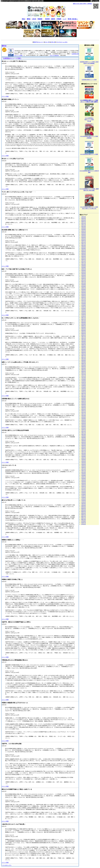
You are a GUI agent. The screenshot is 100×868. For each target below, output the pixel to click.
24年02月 (84, 258)
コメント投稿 (5, 96)
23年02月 (84, 277)
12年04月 (84, 482)
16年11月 (83, 395)
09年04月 (84, 510)
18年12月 (84, 355)
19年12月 (84, 337)
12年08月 (84, 475)
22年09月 (84, 285)
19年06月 (84, 346)
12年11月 (83, 471)
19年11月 (83, 338)
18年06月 (84, 365)
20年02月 (84, 333)
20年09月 (84, 322)
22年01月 (84, 297)
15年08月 (84, 419)
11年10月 (83, 491)
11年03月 (83, 502)
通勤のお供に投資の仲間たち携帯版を (83, 4)
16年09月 (84, 398)
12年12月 (84, 469)
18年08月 (84, 362)
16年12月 (84, 393)
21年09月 (84, 303)
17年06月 (84, 384)
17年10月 (84, 378)
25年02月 (84, 239)
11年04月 (83, 500)
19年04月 (84, 349)
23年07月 (84, 269)
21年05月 (84, 310)
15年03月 (84, 426)
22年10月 (84, 283)
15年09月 (84, 417)
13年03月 (84, 464)
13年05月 (84, 461)
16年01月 (84, 411)
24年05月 (84, 253)
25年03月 (84, 237)
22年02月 (84, 296)
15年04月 (84, 425)
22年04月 (84, 292)
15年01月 (84, 430)
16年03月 (84, 407)
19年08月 (84, 343)
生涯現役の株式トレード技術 (89, 80)
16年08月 (84, 400)
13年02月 (84, 466)
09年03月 (84, 511)
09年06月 (84, 507)
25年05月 (84, 234)
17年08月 (84, 381)
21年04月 (84, 311)
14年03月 (84, 445)
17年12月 (84, 374)
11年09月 (83, 493)
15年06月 (84, 422)
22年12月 (84, 280)
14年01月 (84, 448)
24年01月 (84, 259)
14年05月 (84, 442)
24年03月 (84, 256)
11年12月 (83, 488)
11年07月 (83, 496)
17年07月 (84, 382)
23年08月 (84, 267)
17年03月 (84, 389)
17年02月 (84, 390)
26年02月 (84, 220)
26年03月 (84, 218)
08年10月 (84, 519)
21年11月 (83, 300)
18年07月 (84, 363)
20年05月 (84, 329)
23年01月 (84, 278)
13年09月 (84, 455)
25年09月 (84, 228)
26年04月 (84, 217)
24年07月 (84, 250)
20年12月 (84, 318)
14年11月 (83, 433)
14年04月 (84, 444)
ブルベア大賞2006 (54, 55)
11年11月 (83, 489)
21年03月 (84, 313)
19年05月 (84, 348)
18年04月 (84, 368)
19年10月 (84, 340)
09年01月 (84, 515)
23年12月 (84, 261)
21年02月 (84, 315)
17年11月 (83, 376)
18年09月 (84, 360)
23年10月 (84, 264)
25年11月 (83, 225)
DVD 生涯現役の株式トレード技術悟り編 (89, 120)
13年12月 (84, 450)
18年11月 (83, 357)
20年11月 (83, 319)
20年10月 (84, 321)
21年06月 (84, 308)
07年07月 (84, 523)
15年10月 (84, 415)
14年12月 (84, 431)
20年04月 (84, 330)
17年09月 (84, 379)
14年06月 (84, 441)
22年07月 (84, 288)
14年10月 (84, 434)
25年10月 (84, 226)
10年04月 (84, 505)
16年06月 (84, 403)
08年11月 (83, 518)
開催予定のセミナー (38, 42)
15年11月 (83, 414)
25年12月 (84, 223)
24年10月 (84, 245)
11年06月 (83, 497)
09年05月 (84, 508)
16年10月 (84, 396)
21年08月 (84, 305)
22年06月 (84, 289)
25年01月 (84, 240)
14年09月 (84, 436)
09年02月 (84, 513)
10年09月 (84, 504)
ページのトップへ (7, 865)
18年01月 (84, 373)
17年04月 (84, 387)
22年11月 (83, 281)
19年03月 (84, 351)
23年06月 (84, 270)
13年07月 (84, 458)
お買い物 (53, 42)
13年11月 (83, 452)
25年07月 (84, 231)
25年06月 (84, 233)
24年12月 (84, 242)
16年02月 (84, 409)
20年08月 (84, 324)
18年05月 (84, 367)
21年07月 (84, 307)
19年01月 (84, 354)
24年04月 (84, 255)
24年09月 (84, 247)
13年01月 (84, 467)
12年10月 (84, 472)
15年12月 (84, 412)
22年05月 (84, 291)
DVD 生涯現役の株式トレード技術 (89, 154)
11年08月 (83, 494)
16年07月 (84, 401)
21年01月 (84, 316)
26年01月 (84, 222)
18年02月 (84, 371)
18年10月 (84, 359)
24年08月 (84, 248)
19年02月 (84, 352)
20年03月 (84, 332)
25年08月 (84, 229)
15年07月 (84, 420)
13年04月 (84, 463)
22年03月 (84, 294)
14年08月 (84, 437)
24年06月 (84, 251)
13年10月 (84, 453)
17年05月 (84, 385)
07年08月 (84, 521)
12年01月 (84, 486)
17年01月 (84, 392)
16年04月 (84, 406)
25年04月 (84, 236)
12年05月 (84, 480)
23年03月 (84, 275)
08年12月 (84, 516)
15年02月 (84, 428)
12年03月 (84, 483)
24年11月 (83, 244)
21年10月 (84, 302)
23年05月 (84, 272)
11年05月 (83, 499)
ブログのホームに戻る (62, 42)
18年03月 (84, 370)
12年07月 (84, 477)
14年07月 (84, 439)
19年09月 (84, 341)
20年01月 (84, 335)
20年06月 (84, 327)
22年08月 (84, 286)
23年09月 (84, 266)
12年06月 (84, 478)
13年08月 (84, 456)
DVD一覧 (47, 42)
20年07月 (84, 326)
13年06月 (84, 459)
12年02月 (84, 485)
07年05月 (84, 524)
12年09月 (84, 474)
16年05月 (84, 404)
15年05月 (84, 423)
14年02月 (84, 447)
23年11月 (83, 263)
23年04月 (84, 274)
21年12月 (84, 299)
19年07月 (84, 344)
